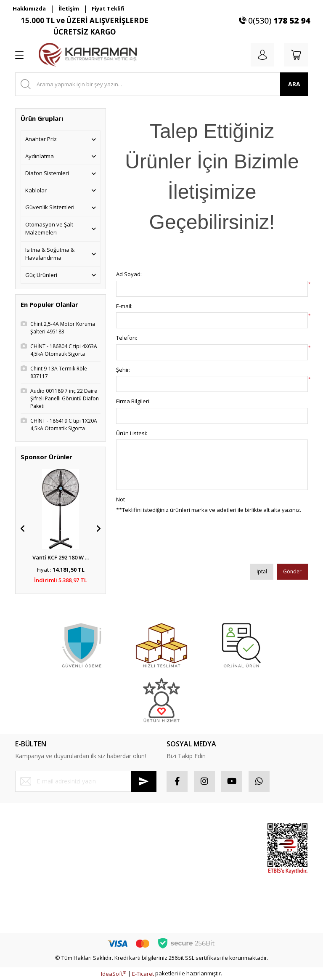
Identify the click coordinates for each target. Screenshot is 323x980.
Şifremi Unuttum (36, 860)
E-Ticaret (143, 974)
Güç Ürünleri (41, 275)
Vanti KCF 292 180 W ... (61, 557)
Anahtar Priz (41, 139)
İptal (262, 571)
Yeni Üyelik (29, 831)
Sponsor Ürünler (228, 835)
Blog (96, 898)
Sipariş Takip (183, 845)
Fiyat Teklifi (108, 8)
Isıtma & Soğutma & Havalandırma (50, 254)
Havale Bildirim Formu (43, 890)
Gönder (292, 571)
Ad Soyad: (129, 274)
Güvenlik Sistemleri (50, 207)
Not (120, 499)
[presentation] (180, 542)
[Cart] (296, 55)
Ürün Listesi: (132, 433)
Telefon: (127, 338)
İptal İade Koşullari (115, 868)
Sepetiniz (179, 875)
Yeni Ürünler (233, 900)
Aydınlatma (40, 156)
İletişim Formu (33, 875)
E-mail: (124, 306)
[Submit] (144, 781)
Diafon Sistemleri (47, 173)
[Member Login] (262, 55)
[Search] (161, 84)
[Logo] (88, 55)
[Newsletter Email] (86, 781)
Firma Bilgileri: (133, 401)
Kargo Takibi (31, 905)
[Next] (98, 529)
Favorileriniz (182, 860)
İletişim (69, 8)
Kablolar (36, 190)
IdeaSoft (114, 974)
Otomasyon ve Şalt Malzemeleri (49, 229)
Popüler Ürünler (227, 858)
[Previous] (23, 529)
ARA (294, 84)
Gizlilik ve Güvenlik (115, 854)
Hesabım (178, 831)
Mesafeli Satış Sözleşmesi (109, 835)
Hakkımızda (29, 8)
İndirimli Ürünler (227, 881)
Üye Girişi (27, 845)
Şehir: (123, 370)
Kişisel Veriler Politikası (120, 884)
